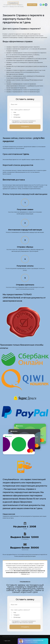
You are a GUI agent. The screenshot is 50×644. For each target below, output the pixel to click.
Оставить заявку (32, 5)
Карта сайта (7, 641)
